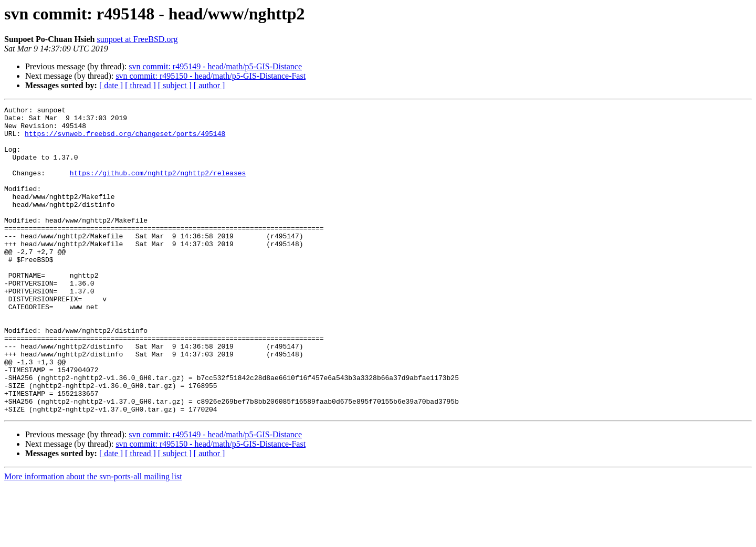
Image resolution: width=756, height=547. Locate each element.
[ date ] (111, 85)
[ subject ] (175, 85)
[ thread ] (140, 85)
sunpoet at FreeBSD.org (138, 39)
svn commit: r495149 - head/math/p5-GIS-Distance (215, 66)
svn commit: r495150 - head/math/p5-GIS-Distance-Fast (211, 76)
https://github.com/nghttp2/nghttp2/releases (158, 187)
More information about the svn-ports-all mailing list (93, 538)
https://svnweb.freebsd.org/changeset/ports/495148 (125, 140)
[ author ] (209, 85)
